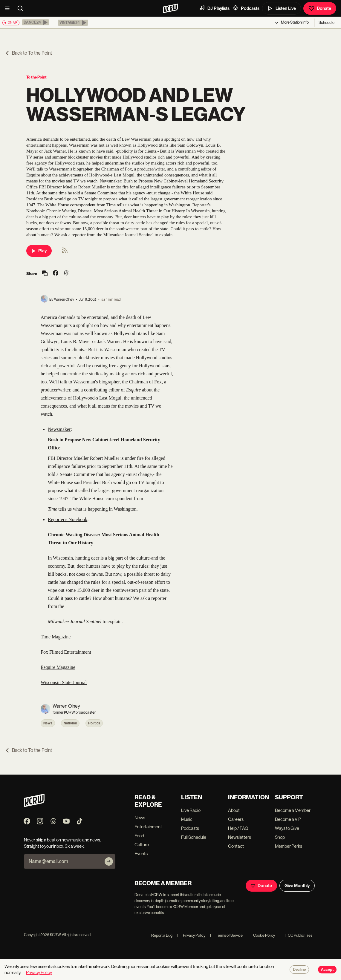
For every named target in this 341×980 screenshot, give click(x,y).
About (234, 810)
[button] (36, 22)
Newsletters (240, 837)
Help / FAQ (238, 828)
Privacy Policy (191, 935)
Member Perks (289, 846)
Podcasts (246, 8)
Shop (280, 837)
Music (187, 819)
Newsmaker (59, 429)
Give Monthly (297, 886)
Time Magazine (56, 637)
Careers (236, 819)
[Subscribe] (109, 861)
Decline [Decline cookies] (299, 970)
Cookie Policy (261, 935)
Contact (236, 846)
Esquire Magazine (58, 667)
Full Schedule (194, 837)
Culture (142, 845)
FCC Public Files (296, 935)
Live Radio (191, 810)
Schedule (327, 23)
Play (39, 251)
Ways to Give (287, 828)
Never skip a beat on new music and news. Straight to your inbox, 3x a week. (62, 843)
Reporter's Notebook (68, 519)
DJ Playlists (214, 8)
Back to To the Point (28, 53)
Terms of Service (226, 935)
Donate (320, 8)
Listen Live (282, 8)
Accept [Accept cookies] (327, 970)
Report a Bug (162, 935)
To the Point (36, 77)
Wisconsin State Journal (64, 682)
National (70, 723)
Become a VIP (288, 819)
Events (141, 854)
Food (139, 836)
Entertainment (148, 827)
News (48, 723)
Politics (94, 723)
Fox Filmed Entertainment (66, 652)
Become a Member (293, 810)
